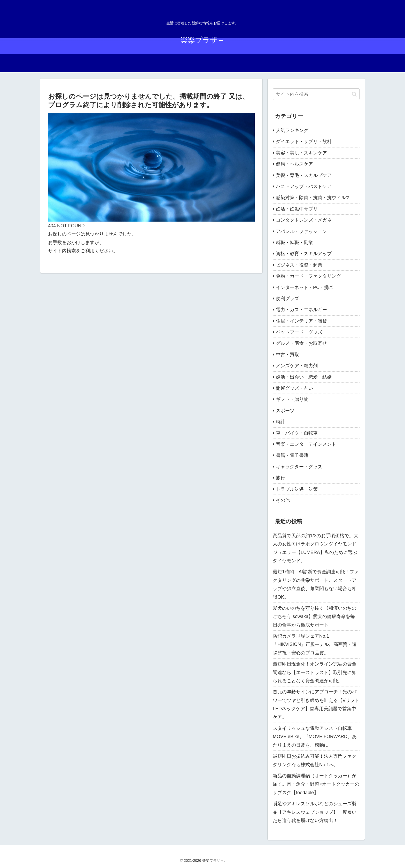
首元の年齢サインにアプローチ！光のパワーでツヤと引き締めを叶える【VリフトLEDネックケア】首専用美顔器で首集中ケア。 (316, 704)
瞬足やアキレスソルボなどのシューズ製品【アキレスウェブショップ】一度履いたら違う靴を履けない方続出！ (315, 812)
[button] (354, 94)
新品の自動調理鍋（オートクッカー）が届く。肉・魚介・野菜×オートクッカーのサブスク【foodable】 (316, 784)
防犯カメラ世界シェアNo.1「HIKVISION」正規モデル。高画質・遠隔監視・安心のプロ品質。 (315, 644)
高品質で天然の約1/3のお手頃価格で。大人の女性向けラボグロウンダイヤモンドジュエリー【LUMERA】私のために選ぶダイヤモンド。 (316, 548)
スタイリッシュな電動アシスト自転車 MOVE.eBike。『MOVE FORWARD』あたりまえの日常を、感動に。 (315, 737)
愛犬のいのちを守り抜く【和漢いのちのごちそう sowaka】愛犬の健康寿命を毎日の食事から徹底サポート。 (315, 617)
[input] (316, 94)
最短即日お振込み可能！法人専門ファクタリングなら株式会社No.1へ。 (315, 760)
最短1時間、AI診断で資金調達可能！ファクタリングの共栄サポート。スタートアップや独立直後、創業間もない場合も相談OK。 (316, 584)
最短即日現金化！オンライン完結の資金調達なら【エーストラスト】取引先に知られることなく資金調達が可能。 (315, 672)
